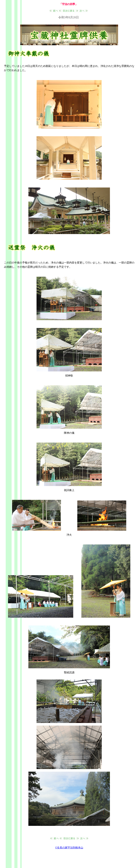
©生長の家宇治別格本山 (69, 848)
